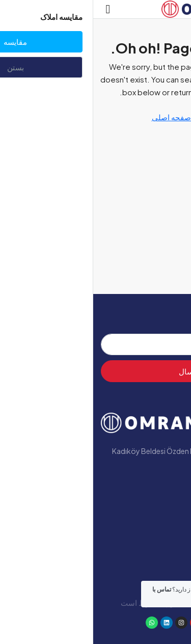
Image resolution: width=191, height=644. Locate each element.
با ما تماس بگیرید (151, 566)
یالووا (173, 548)
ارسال (96, 371)
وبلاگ (173, 531)
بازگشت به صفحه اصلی (96, 117)
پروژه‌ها (169, 514)
